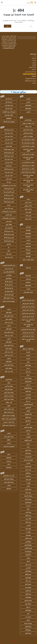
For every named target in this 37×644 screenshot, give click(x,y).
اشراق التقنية (28, 381)
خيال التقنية (28, 391)
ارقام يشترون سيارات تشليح (9, 419)
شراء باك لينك (9, 99)
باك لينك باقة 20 (9, 282)
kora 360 (28, 256)
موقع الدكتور (28, 571)
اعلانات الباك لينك (9, 115)
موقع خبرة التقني (28, 427)
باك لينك (34, 69)
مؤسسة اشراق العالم (30, 81)
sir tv (9, 464)
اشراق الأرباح (28, 502)
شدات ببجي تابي (9, 140)
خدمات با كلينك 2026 (9, 298)
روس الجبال (28, 516)
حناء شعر (9, 244)
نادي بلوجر (28, 431)
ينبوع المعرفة (28, 551)
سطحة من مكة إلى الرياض (28, 146)
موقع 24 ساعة (28, 378)
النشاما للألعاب (28, 548)
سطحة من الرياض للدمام (28, 154)
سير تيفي (9, 461)
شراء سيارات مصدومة (9, 422)
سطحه (9, 383)
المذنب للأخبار (28, 538)
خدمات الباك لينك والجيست (9, 265)
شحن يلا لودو (9, 215)
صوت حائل (28, 581)
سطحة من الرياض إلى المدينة (28, 176)
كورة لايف (28, 227)
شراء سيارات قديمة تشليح (9, 425)
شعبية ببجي (9, 221)
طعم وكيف (28, 480)
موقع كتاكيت (28, 610)
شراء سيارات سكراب (9, 409)
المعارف (28, 463)
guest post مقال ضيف (9, 272)
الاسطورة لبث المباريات (9, 446)
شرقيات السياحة (28, 496)
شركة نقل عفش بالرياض (28, 303)
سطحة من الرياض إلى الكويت (28, 186)
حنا (9, 247)
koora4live (28, 234)
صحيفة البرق (28, 584)
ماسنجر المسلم (28, 601)
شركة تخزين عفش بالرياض (28, 307)
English (34, 76)
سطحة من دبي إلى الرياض (28, 166)
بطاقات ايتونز (9, 225)
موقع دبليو (28, 535)
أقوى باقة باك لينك (9, 295)
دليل (28, 614)
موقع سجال (28, 529)
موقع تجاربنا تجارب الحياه (9, 301)
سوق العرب (9, 275)
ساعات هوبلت (28, 219)
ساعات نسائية (28, 209)
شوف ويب (28, 395)
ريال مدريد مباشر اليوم (9, 476)
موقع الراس (28, 542)
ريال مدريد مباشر (9, 322)
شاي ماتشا (9, 254)
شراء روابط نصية (9, 105)
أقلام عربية (28, 519)
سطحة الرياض (28, 120)
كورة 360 (28, 250)
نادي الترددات (28, 457)
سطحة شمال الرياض (28, 130)
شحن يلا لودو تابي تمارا (9, 192)
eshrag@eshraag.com (9, 48)
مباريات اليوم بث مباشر (28, 260)
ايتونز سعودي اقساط (9, 149)
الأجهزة (34, 65)
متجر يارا (28, 506)
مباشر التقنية (28, 489)
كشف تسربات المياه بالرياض (28, 329)
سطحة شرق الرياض (28, 133)
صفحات (34, 83)
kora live (28, 282)
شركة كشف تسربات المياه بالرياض (28, 321)
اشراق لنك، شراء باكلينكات (9, 112)
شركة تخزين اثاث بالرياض (28, 300)
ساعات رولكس (28, 206)
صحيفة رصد (28, 617)
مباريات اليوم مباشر (28, 292)
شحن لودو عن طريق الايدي (9, 218)
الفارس (28, 525)
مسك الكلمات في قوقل (28, 349)
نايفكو (28, 620)
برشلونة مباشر (9, 319)
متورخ (28, 444)
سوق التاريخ (9, 278)
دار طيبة (28, 607)
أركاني (28, 486)
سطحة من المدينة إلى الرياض (28, 181)
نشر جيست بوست (9, 269)
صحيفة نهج (28, 421)
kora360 (28, 230)
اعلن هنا (28, 352)
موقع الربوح (28, 578)
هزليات (28, 558)
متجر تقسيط (9, 166)
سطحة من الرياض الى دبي (28, 162)
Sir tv (9, 455)
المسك (28, 561)
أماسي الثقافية (28, 440)
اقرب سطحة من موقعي (28, 123)
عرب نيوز (28, 401)
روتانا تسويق (28, 450)
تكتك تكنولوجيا (28, 414)
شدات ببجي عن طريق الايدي (9, 185)
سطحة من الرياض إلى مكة (28, 143)
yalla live (9, 489)
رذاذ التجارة (28, 476)
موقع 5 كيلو (28, 365)
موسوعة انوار (28, 499)
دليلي (28, 362)
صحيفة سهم (28, 604)
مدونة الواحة (28, 594)
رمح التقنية (28, 473)
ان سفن (28, 385)
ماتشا (9, 251)
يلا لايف (9, 433)
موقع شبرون (28, 587)
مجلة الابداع (28, 453)
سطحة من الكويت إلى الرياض (28, 190)
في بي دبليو (28, 565)
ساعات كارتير (28, 203)
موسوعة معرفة (28, 623)
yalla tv (9, 440)
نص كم (28, 368)
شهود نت (28, 483)
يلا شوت (28, 99)
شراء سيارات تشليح (9, 412)
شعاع (28, 509)
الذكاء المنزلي (32, 67)
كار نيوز (28, 424)
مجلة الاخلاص (28, 627)
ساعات (28, 199)
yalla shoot (28, 105)
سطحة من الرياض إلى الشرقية (28, 158)
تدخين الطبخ (28, 574)
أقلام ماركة (28, 212)
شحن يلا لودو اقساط (9, 153)
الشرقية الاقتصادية (28, 404)
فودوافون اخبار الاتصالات (9, 122)
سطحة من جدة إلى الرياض (28, 169)
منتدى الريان (28, 633)
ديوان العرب (28, 512)
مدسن (28, 447)
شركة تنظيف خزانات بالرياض (28, 325)
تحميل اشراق (28, 466)
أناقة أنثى (28, 437)
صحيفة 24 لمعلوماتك (31, 78)
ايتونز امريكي (9, 146)
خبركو (28, 375)
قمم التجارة (28, 591)
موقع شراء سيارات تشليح (9, 415)
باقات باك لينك (9, 109)
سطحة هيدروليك (9, 389)
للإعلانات (12, 641)
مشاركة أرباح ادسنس (30, 72)
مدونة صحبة (28, 493)
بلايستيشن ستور (9, 228)
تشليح (9, 406)
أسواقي (28, 411)
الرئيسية (34, 58)
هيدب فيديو (28, 470)
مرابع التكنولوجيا (28, 388)
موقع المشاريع (28, 545)
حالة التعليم (28, 555)
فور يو (9, 205)
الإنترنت (34, 60)
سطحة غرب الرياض (28, 136)
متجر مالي (28, 372)
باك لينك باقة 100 (9, 288)
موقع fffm (28, 630)
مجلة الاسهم (28, 398)
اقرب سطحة (28, 127)
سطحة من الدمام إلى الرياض (28, 172)
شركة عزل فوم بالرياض (28, 317)
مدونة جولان (28, 522)
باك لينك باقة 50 (9, 285)
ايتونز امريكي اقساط (9, 198)
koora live (28, 237)
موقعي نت (28, 532)
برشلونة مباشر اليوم (9, 479)
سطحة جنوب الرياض (9, 399)
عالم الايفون (28, 408)
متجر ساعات (28, 216)
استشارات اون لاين (28, 460)
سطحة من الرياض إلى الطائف (28, 150)
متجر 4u (9, 182)
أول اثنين (28, 568)
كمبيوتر (34, 63)
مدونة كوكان (28, 417)
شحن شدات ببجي (9, 208)
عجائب (28, 434)
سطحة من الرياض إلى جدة (28, 140)
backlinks (9, 118)
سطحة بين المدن (9, 386)
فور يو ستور (9, 179)
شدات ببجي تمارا (9, 133)
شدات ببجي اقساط (9, 130)
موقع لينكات (28, 597)
